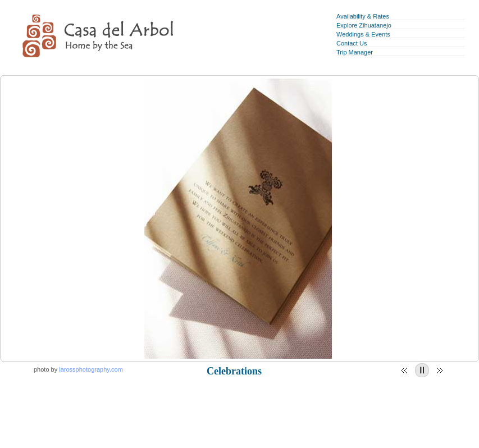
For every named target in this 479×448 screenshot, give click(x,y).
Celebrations (234, 371)
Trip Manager (355, 52)
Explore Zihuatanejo (364, 25)
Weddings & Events (363, 34)
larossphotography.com (91, 369)
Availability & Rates (363, 16)
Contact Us (352, 43)
